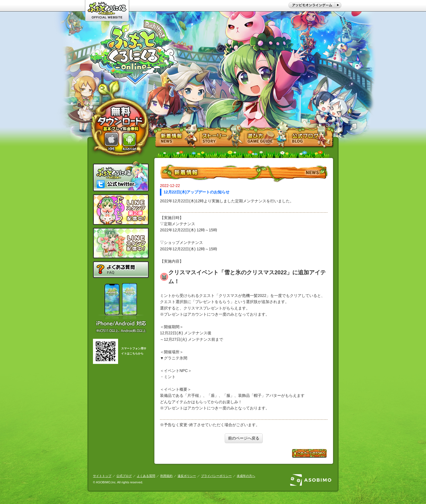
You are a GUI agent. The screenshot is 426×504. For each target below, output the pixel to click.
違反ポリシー (187, 476)
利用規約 (166, 476)
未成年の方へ (246, 476)
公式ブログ (124, 476)
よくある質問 (146, 476)
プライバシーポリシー (216, 476)
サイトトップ (102, 476)
